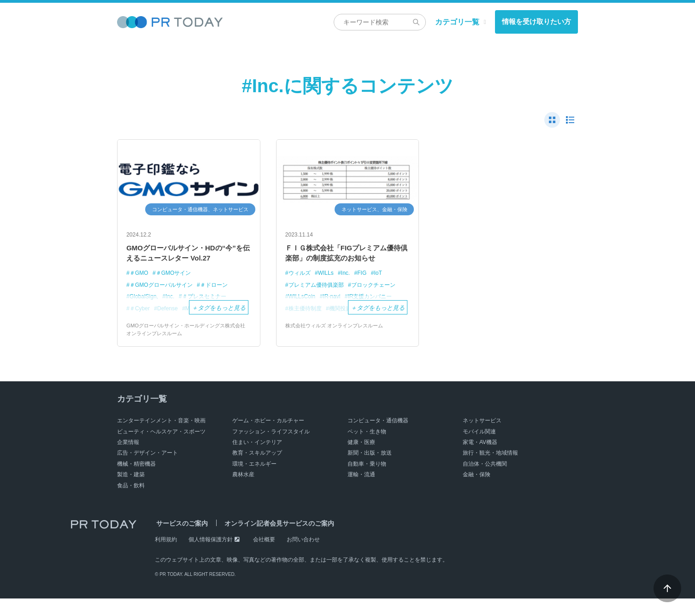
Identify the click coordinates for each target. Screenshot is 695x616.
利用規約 (166, 557)
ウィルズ (300, 289)
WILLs (329, 289)
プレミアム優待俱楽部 (318, 301)
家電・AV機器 (480, 460)
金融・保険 (477, 492)
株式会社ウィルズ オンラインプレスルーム (339, 343)
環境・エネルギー (254, 481)
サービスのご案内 (181, 540)
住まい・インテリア (257, 460)
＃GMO (140, 289)
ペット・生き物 (367, 449)
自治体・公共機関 (485, 481)
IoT (384, 289)
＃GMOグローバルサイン (164, 301)
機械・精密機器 (136, 481)
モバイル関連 (479, 449)
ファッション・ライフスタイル (271, 449)
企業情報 (128, 460)
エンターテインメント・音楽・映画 (161, 438)
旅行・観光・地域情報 (490, 470)
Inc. (350, 289)
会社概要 (264, 557)
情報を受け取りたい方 (536, 21)
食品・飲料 (131, 503)
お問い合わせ (303, 557)
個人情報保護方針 (211, 557)
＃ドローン (221, 301)
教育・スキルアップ (257, 470)
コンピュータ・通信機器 (378, 438)
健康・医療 (361, 460)
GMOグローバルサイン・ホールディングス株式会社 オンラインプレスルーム (188, 347)
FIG (367, 289)
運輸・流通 (361, 492)
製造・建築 (131, 492)
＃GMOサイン (177, 289)
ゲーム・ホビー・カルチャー (268, 438)
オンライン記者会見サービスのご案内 (275, 540)
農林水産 (243, 492)
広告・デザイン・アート (147, 470)
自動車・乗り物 (367, 481)
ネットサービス (482, 438)
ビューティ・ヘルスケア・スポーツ (161, 449)
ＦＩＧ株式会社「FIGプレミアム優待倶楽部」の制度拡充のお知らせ (347, 261)
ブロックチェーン (380, 301)
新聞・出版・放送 (370, 470)
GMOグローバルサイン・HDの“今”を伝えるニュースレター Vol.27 (184, 261)
